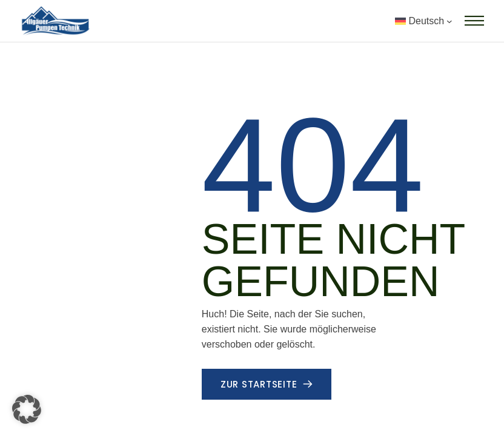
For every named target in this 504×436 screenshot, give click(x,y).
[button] (27, 409)
